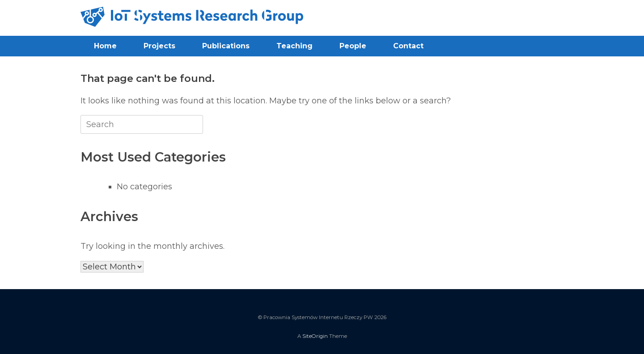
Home (105, 46)
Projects (159, 46)
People (353, 46)
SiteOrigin (315, 336)
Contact (408, 46)
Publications (226, 46)
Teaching (294, 46)
